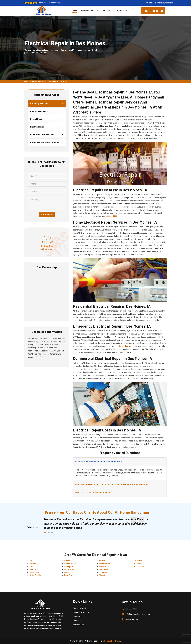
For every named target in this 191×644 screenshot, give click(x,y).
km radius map (47, 295)
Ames (32, 561)
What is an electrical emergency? (93, 493)
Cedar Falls (34, 572)
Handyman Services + (89, 11)
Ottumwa (103, 572)
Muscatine (103, 569)
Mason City (104, 567)
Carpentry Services (81, 608)
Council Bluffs (70, 564)
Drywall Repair (79, 617)
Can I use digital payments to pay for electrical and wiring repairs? (112, 484)
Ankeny (33, 564)
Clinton (67, 561)
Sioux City (103, 575)
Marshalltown (105, 564)
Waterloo (138, 564)
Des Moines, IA (132, 619)
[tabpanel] (98, 524)
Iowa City (68, 575)
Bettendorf (34, 567)
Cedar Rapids (35, 575)
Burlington (34, 569)
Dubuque (68, 572)
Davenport (69, 567)
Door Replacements (81, 612)
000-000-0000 (153, 11)
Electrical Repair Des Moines (55, 82)
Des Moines (36, 82)
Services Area (108, 11)
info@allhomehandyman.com (161, 3)
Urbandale (138, 561)
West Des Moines (141, 567)
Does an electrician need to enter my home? (98, 462)
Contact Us (122, 11)
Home (74, 11)
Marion (102, 561)
